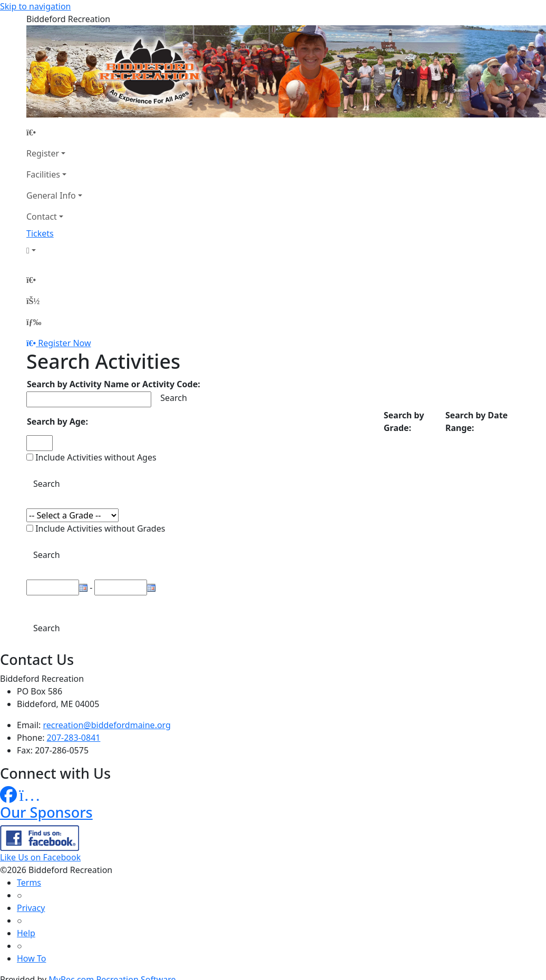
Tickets (40, 233)
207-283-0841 (74, 738)
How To (31, 958)
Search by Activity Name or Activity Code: (114, 384)
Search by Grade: (404, 422)
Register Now (64, 343)
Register (43, 153)
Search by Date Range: (476, 422)
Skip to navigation (35, 6)
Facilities (43, 174)
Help (26, 933)
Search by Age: (57, 422)
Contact (42, 217)
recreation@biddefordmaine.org (107, 725)
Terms (29, 883)
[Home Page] (54, 132)
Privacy (31, 908)
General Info (51, 195)
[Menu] (34, 322)
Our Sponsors (46, 812)
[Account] (54, 250)
